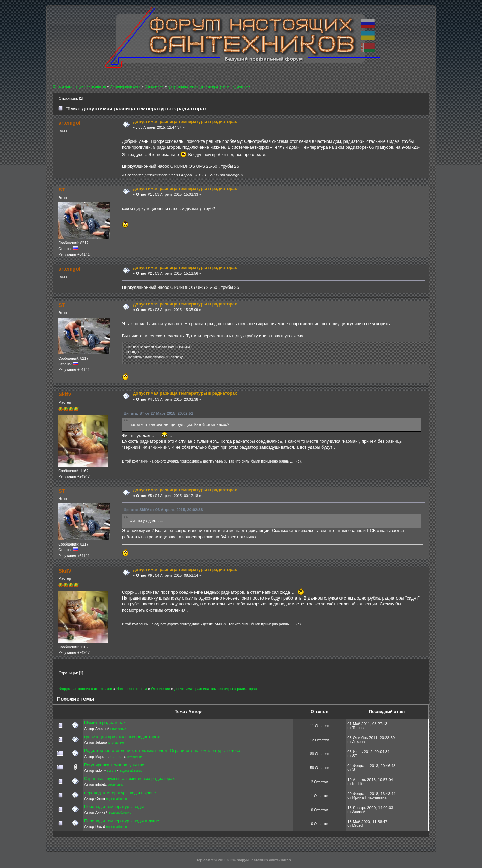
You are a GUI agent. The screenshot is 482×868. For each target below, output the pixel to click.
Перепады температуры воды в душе (122, 821)
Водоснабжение (131, 771)
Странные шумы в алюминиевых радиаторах (129, 779)
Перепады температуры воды (114, 807)
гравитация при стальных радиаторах (122, 737)
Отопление (118, 729)
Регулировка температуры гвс (114, 765)
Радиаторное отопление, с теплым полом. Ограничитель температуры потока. (163, 751)
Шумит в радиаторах (105, 723)
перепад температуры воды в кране (120, 793)
